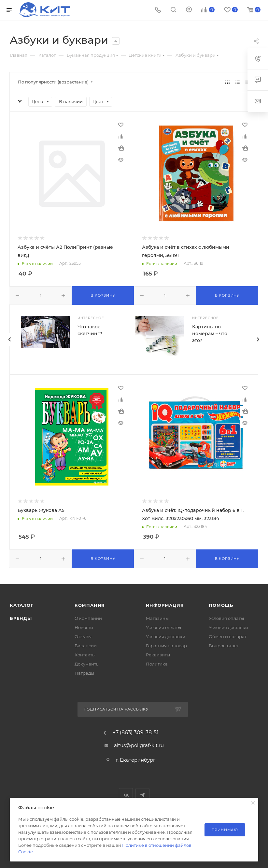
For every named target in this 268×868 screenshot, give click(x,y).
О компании (88, 618)
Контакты (85, 655)
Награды (84, 673)
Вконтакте (126, 795)
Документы (87, 664)
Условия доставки (166, 636)
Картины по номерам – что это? (210, 334)
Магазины (157, 618)
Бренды (21, 618)
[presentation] (9, 339)
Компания (90, 605)
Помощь (221, 605)
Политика (157, 664)
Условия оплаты (163, 627)
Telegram (142, 795)
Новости (84, 627)
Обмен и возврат (228, 636)
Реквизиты (158, 655)
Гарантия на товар (166, 646)
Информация (165, 605)
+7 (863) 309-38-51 (136, 733)
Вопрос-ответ (224, 646)
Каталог (22, 605)
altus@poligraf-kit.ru (139, 745)
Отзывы (83, 636)
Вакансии (86, 646)
